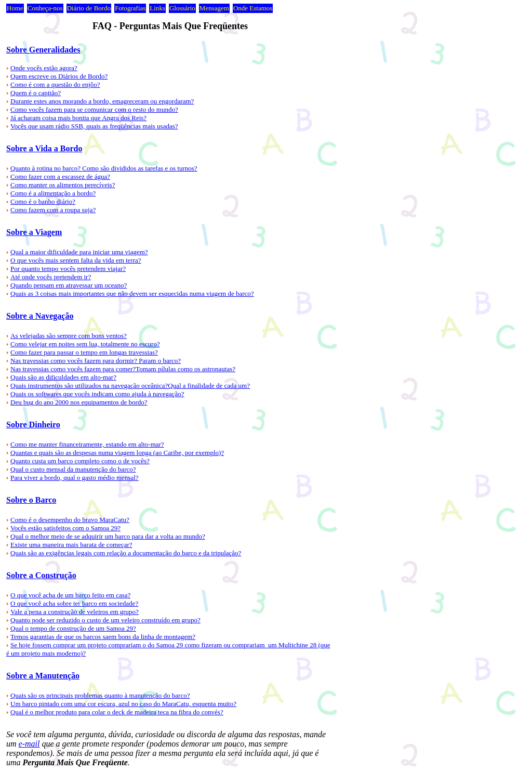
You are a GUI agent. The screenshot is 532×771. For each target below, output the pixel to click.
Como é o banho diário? (43, 201)
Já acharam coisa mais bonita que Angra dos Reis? (78, 118)
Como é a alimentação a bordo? (53, 193)
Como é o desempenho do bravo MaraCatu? (70, 520)
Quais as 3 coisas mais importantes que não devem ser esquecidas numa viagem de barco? (132, 293)
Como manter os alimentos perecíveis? (63, 185)
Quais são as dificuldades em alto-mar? (63, 377)
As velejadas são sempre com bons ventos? (69, 336)
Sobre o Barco (31, 500)
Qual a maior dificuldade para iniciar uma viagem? (79, 252)
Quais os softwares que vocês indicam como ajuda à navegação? (97, 394)
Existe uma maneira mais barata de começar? (71, 545)
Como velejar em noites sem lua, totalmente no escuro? (85, 344)
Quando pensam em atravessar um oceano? (69, 285)
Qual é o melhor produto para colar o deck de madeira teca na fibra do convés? (117, 712)
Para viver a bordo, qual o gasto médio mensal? (75, 478)
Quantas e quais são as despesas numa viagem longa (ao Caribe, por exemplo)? (117, 453)
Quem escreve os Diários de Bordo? (59, 76)
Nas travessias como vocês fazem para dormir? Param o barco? (96, 361)
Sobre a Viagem (34, 232)
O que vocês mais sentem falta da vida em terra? (76, 260)
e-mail (29, 744)
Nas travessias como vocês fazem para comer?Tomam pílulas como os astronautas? (123, 369)
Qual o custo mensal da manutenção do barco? (73, 469)
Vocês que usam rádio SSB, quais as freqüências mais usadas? (94, 126)
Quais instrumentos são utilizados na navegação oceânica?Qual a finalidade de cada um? (130, 385)
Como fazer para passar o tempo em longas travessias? (84, 352)
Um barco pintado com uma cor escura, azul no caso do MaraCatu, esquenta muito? (123, 704)
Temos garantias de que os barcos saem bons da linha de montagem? (103, 637)
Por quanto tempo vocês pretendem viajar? (68, 269)
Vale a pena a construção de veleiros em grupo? (75, 612)
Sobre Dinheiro (33, 424)
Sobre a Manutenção (43, 676)
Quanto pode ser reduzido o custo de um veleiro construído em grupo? (105, 620)
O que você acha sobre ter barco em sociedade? (74, 603)
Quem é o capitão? (36, 93)
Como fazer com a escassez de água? (60, 177)
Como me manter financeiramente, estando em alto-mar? (87, 444)
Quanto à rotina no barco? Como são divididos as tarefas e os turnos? (104, 168)
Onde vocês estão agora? (44, 68)
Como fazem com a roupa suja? (53, 210)
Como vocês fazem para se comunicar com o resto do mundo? (94, 109)
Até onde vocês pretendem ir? (51, 277)
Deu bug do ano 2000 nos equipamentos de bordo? (79, 402)
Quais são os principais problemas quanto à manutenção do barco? (100, 695)
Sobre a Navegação (40, 316)
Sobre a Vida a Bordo (44, 148)
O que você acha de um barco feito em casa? (70, 595)
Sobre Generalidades (43, 50)
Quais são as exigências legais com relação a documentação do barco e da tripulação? (126, 553)
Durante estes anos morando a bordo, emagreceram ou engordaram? (102, 101)
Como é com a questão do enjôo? (55, 84)
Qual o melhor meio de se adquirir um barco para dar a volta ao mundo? (108, 536)
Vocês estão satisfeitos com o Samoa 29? (65, 528)
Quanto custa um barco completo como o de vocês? (80, 461)
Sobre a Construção (41, 575)
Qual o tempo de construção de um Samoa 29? (73, 628)
